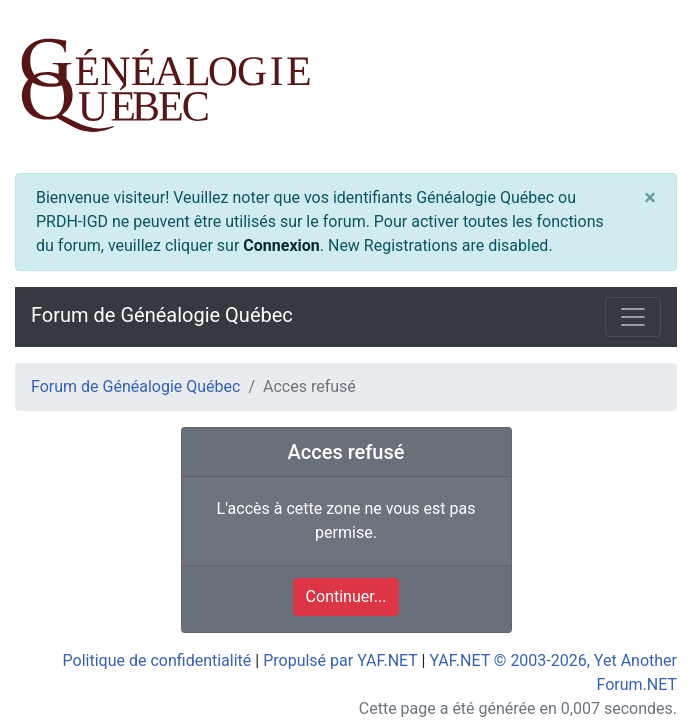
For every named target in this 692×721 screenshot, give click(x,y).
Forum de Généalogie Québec (162, 315)
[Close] (650, 197)
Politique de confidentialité (157, 660)
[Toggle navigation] (633, 317)
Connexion (281, 245)
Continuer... (346, 596)
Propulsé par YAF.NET (340, 660)
